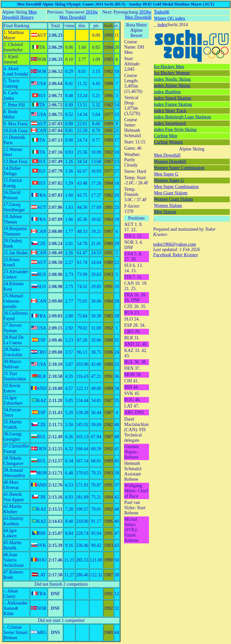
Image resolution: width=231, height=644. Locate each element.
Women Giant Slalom (174, 199)
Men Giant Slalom (171, 193)
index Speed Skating (173, 98)
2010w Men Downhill (79, 15)
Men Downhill (167, 155)
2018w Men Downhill (138, 15)
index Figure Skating (173, 104)
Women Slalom (168, 206)
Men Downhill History (19, 15)
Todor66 (162, 12)
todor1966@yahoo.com (175, 244)
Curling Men (166, 136)
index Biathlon (167, 92)
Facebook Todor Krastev (176, 255)
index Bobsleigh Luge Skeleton (182, 117)
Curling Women (168, 142)
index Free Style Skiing (175, 130)
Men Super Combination (176, 187)
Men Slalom (165, 212)
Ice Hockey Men (169, 67)
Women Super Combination (179, 168)
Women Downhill (170, 162)
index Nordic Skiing (172, 79)
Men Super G (166, 174)
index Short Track (170, 111)
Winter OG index (170, 18)
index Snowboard (170, 123)
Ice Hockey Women (172, 73)
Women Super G (169, 180)
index (162, 25)
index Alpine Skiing (172, 86)
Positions (136, 218)
